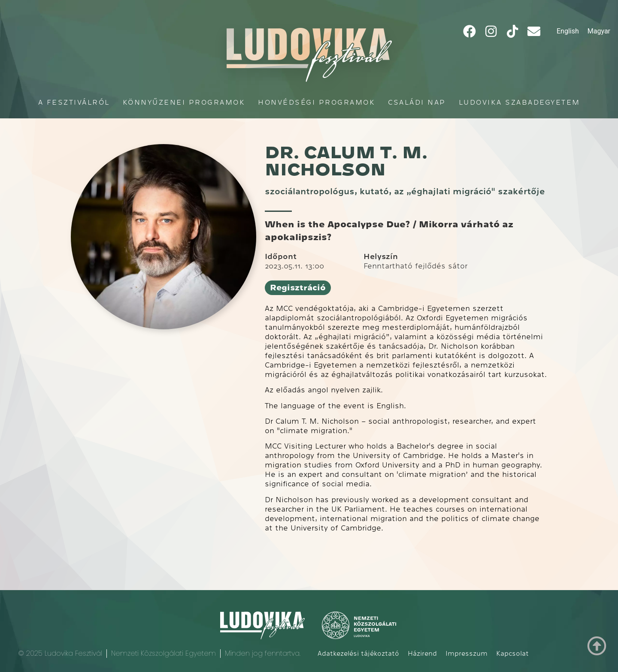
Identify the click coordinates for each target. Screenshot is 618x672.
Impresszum (467, 654)
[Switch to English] (568, 31)
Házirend (422, 654)
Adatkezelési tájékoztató (358, 654)
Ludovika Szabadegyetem (520, 102)
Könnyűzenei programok (184, 102)
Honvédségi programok (317, 102)
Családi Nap (417, 102)
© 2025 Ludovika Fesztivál (60, 653)
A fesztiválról (74, 102)
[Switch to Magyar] (599, 31)
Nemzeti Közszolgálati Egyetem (164, 653)
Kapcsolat (512, 654)
